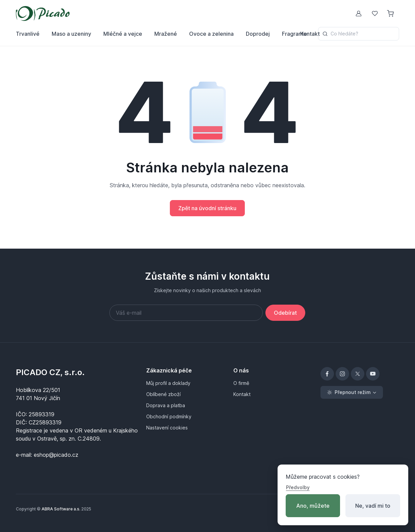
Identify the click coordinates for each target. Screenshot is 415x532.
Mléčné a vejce (123, 34)
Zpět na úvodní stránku (207, 208)
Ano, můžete (313, 506)
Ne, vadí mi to (373, 506)
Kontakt (310, 34)
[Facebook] (327, 374)
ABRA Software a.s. (61, 509)
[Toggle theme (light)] (352, 392)
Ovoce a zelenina (211, 34)
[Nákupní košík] (391, 13)
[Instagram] (342, 374)
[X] (358, 374)
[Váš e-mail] (186, 313)
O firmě (241, 383)
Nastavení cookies (167, 428)
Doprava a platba (166, 405)
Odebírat (285, 313)
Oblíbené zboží (163, 394)
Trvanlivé (28, 34)
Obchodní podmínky (169, 416)
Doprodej (258, 34)
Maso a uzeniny (71, 34)
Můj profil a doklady (168, 383)
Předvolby (298, 487)
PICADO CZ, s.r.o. (50, 372)
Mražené (166, 34)
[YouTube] (373, 374)
